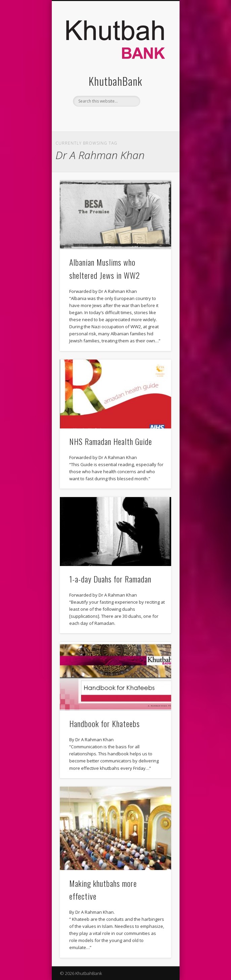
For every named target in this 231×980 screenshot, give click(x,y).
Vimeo (128, 118)
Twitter (115, 118)
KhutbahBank (115, 81)
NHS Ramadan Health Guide (111, 441)
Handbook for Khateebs (105, 723)
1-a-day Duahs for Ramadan (110, 579)
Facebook (101, 118)
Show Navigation (155, 60)
